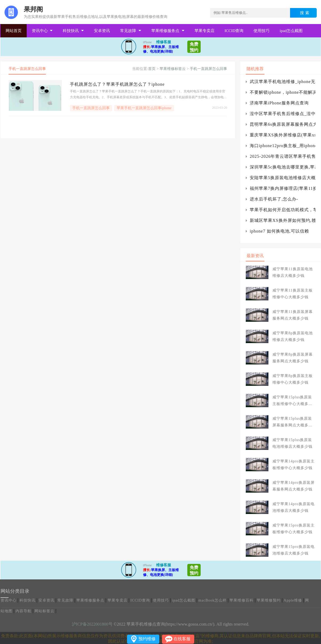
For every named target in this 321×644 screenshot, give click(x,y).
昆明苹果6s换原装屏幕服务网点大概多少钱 (282, 124)
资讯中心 (40, 31)
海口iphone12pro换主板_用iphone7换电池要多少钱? (282, 146)
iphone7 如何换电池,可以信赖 (279, 231)
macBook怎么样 (213, 600)
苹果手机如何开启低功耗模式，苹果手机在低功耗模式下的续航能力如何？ (282, 210)
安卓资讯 (102, 31)
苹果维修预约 (269, 600)
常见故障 (128, 31)
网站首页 (14, 31)
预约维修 (147, 639)
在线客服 (182, 639)
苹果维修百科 (241, 600)
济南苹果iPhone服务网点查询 (279, 103)
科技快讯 (71, 31)
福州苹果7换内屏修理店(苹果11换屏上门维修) (282, 188)
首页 (152, 69)
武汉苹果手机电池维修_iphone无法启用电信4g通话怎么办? (282, 82)
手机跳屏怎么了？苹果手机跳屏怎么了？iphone (117, 84)
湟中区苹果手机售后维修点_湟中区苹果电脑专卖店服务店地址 (282, 114)
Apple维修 (293, 600)
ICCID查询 (234, 31)
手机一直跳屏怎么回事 (208, 69)
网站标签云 (44, 611)
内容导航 (23, 611)
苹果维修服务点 (165, 31)
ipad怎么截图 (291, 31)
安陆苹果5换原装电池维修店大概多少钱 (282, 178)
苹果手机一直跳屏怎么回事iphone (144, 108)
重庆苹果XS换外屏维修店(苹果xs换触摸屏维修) (282, 135)
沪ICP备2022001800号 (92, 624)
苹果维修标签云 (173, 69)
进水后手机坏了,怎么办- (274, 199)
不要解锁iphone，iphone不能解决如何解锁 (282, 92)
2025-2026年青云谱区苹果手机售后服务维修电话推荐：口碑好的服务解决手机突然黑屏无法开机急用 (282, 156)
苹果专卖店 (205, 31)
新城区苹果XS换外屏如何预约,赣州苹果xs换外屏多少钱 (282, 220)
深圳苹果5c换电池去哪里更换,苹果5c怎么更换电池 (282, 167)
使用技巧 (261, 31)
